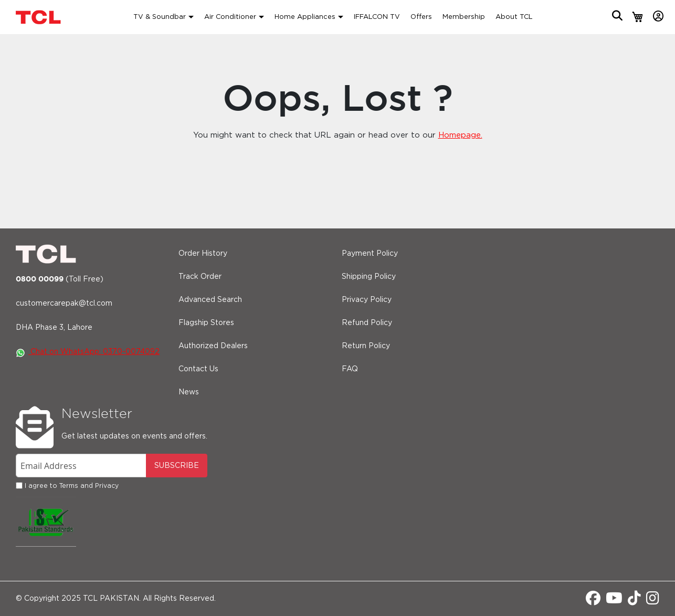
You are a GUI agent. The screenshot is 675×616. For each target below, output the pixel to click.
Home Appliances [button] (305, 17)
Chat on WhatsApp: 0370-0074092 (88, 352)
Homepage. (460, 135)
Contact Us (198, 369)
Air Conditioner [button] (230, 17)
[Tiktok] (634, 601)
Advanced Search (210, 300)
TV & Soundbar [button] (160, 17)
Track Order (200, 277)
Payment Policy (370, 254)
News (189, 392)
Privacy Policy (367, 300)
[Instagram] (653, 601)
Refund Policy (367, 323)
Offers (421, 17)
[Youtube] (614, 601)
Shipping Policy (369, 277)
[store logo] (39, 17)
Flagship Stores (206, 323)
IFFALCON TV (377, 17)
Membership (464, 17)
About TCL (514, 17)
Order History (203, 254)
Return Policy (366, 346)
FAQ (350, 369)
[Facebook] (593, 601)
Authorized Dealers (213, 346)
